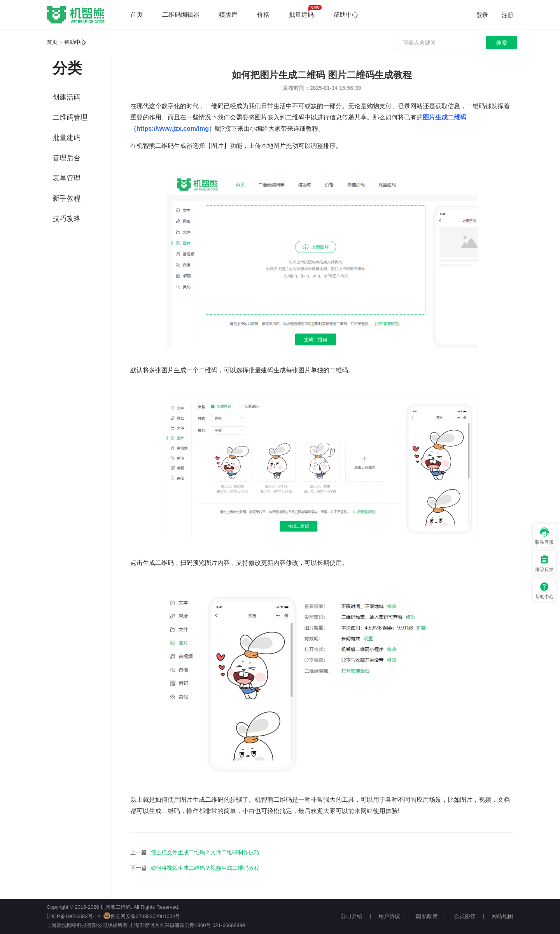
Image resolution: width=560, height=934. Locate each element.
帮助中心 (346, 15)
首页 (136, 15)
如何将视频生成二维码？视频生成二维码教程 (205, 868)
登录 (482, 15)
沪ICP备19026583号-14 (73, 916)
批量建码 (301, 15)
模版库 (228, 15)
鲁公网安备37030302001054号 (142, 916)
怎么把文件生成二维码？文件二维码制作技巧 (205, 852)
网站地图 (502, 916)
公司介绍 (352, 916)
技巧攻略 (66, 219)
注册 (507, 15)
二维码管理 (70, 117)
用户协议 (389, 916)
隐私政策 (427, 916)
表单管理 (66, 178)
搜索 (502, 43)
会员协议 (465, 916)
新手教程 (66, 198)
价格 (263, 15)
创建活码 (66, 97)
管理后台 (66, 158)
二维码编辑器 (181, 15)
